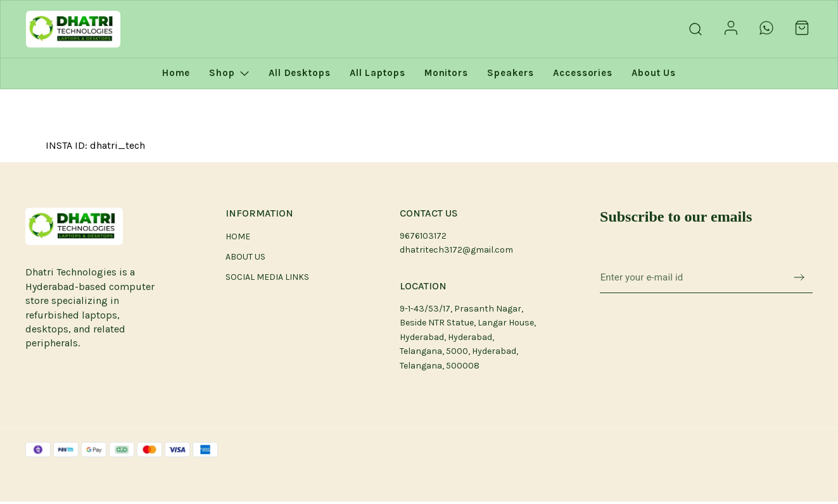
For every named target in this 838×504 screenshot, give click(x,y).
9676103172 (423, 236)
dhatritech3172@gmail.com (456, 250)
